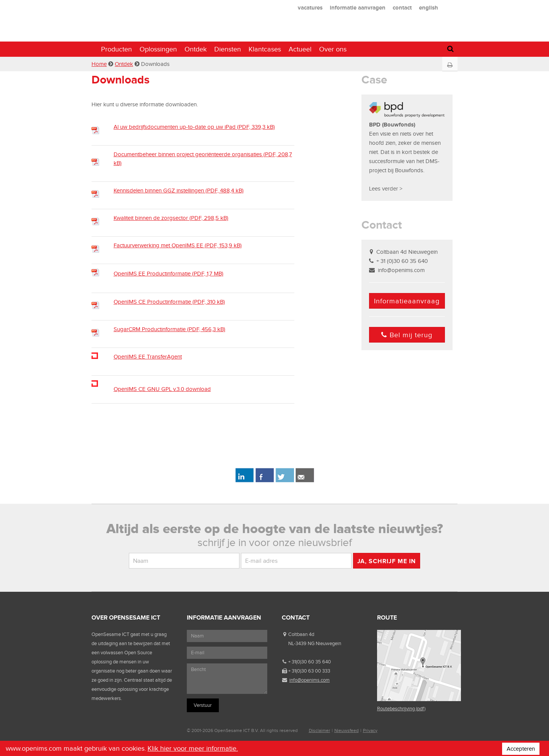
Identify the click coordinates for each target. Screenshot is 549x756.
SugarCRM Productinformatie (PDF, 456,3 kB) (169, 329)
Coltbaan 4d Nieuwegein (407, 252)
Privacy (370, 730)
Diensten (228, 49)
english (429, 7)
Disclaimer (319, 730)
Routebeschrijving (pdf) (401, 709)
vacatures (310, 7)
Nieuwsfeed (347, 730)
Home (99, 64)
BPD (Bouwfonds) (392, 124)
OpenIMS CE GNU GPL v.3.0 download (162, 389)
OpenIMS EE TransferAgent (148, 357)
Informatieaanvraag (407, 301)
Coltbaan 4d (301, 634)
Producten (116, 49)
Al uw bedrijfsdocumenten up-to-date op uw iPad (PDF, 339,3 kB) (194, 127)
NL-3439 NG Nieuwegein (315, 643)
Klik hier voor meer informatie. (193, 748)
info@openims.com (401, 270)
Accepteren (521, 749)
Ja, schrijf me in (387, 561)
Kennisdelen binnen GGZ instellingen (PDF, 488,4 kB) (179, 191)
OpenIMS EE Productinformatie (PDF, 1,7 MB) (169, 274)
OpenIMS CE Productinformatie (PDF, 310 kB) (169, 302)
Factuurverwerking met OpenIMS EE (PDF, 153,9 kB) (178, 245)
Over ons (333, 49)
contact (402, 7)
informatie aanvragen (358, 7)
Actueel (300, 49)
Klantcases (265, 49)
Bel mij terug (407, 335)
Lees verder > (386, 189)
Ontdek (196, 49)
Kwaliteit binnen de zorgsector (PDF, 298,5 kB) (171, 218)
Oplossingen (158, 49)
